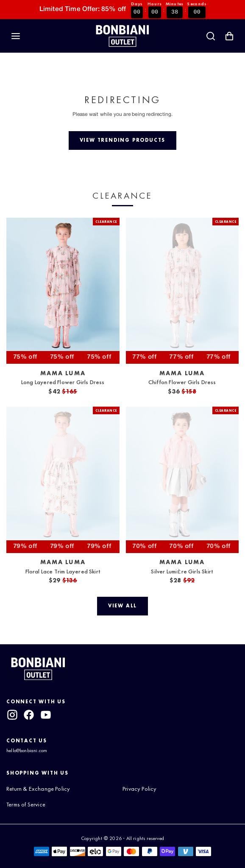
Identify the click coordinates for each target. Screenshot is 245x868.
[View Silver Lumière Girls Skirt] (182, 480)
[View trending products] (122, 140)
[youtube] (46, 715)
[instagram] (12, 715)
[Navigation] (16, 36)
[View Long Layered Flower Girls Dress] (63, 291)
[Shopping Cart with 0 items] (229, 36)
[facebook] (29, 715)
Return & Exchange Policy (38, 789)
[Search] (211, 36)
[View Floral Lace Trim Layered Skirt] (63, 480)
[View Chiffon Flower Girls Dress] (182, 291)
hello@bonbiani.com (27, 750)
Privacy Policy (140, 789)
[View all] (122, 606)
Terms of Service (26, 804)
